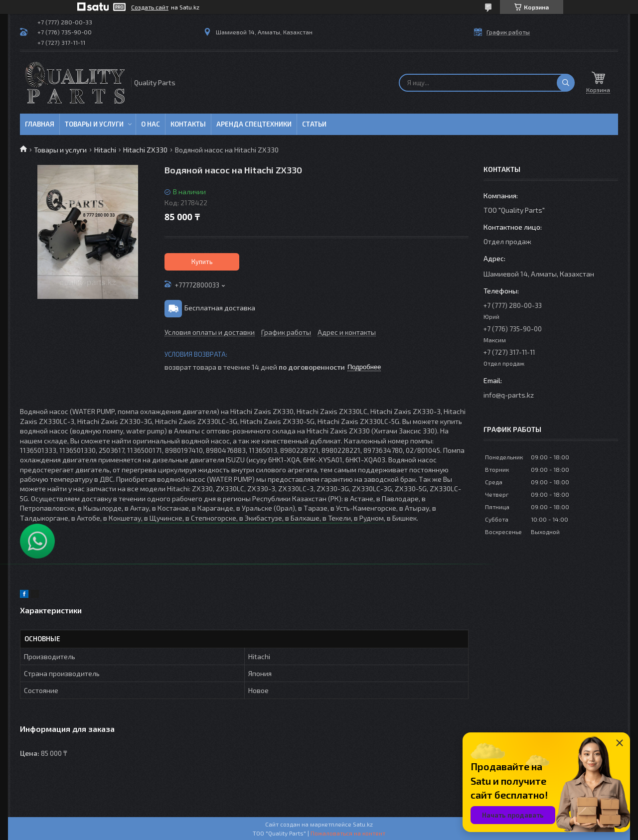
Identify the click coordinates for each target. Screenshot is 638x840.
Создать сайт (150, 7)
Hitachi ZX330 (145, 150)
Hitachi (105, 150)
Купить (202, 262)
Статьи (314, 124)
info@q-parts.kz (509, 395)
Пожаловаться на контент (348, 833)
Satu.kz (363, 824)
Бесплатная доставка (220, 308)
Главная (40, 124)
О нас (151, 124)
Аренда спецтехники (254, 124)
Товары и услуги (94, 124)
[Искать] (566, 83)
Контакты (188, 124)
